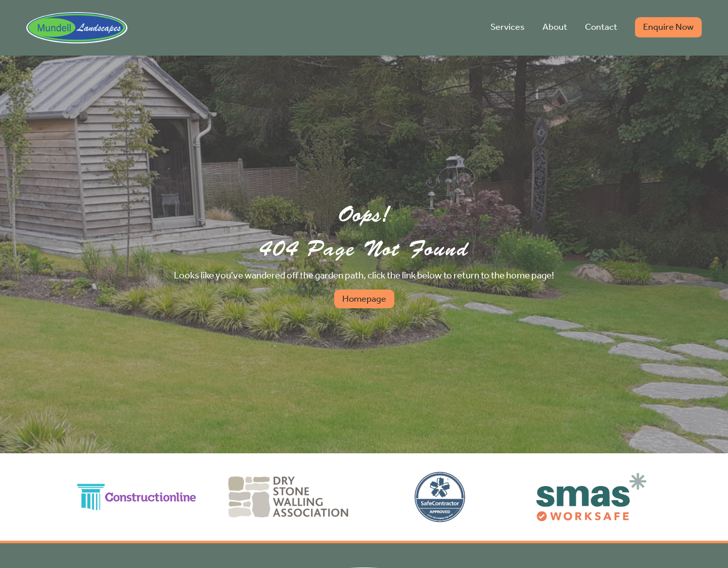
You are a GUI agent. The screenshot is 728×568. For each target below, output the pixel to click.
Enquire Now (668, 27)
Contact (601, 27)
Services (508, 27)
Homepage (364, 299)
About (555, 27)
